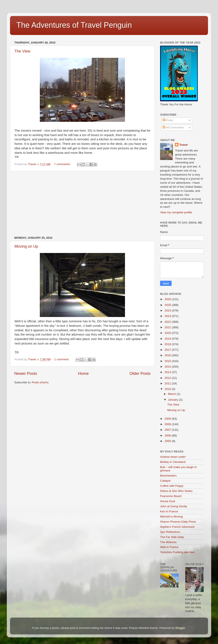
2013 (168, 372)
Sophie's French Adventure (177, 527)
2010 (168, 389)
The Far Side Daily (172, 537)
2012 (168, 378)
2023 (168, 316)
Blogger (180, 628)
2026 (168, 299)
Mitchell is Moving (171, 517)
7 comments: (63, 164)
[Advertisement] (82, 204)
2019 (168, 339)
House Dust (168, 501)
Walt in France (169, 547)
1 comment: (62, 359)
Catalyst (165, 481)
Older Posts (140, 373)
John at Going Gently (174, 506)
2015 (168, 361)
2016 (168, 355)
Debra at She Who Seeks (176, 491)
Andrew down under (173, 457)
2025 (168, 305)
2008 (168, 424)
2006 (168, 435)
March (172, 394)
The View (22, 51)
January (174, 400)
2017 (168, 350)
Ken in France (169, 511)
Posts (168, 120)
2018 (168, 344)
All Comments (173, 127)
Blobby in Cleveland (173, 462)
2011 (168, 383)
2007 (168, 430)
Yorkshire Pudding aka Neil (177, 552)
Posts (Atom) (40, 382)
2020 (168, 333)
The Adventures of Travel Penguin (74, 25)
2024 (168, 310)
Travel (183, 145)
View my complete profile (176, 212)
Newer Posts (26, 373)
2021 (168, 327)
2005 (168, 441)
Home (83, 373)
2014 (168, 367)
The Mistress (168, 542)
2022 (168, 322)
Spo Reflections (170, 532)
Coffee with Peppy (172, 486)
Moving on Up (26, 246)
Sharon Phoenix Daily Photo (178, 522)
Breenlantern (168, 476)
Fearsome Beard (171, 496)
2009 (168, 419)
